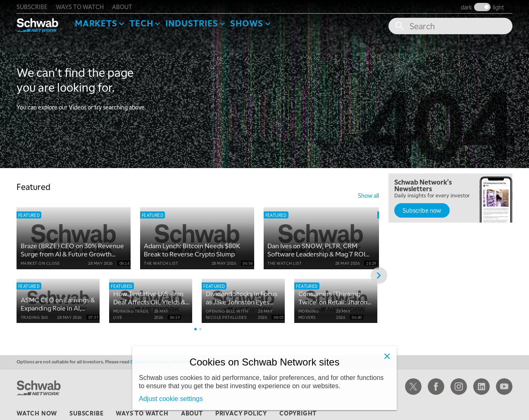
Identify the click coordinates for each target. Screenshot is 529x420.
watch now (37, 414)
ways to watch (80, 7)
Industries (192, 23)
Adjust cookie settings (171, 399)
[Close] (387, 356)
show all (368, 195)
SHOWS (247, 23)
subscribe (32, 7)
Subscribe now (422, 210)
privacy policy (241, 414)
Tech (141, 23)
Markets (96, 23)
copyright (298, 414)
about (122, 7)
